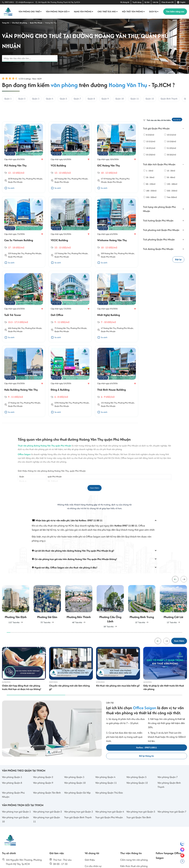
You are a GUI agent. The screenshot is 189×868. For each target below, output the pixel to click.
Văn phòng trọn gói (58, 12)
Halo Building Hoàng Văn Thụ (21, 401)
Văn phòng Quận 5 (136, 795)
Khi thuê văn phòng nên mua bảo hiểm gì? (118, 704)
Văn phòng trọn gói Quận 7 (172, 830)
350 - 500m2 (150, 197)
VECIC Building (59, 252)
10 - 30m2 (170, 171)
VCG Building (58, 177)
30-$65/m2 (170, 155)
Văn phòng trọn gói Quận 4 (110, 830)
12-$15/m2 (149, 141)
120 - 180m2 (171, 184)
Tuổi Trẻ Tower (13, 326)
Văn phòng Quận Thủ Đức (109, 811)
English (181, 2)
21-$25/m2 (170, 148)
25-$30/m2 (149, 155)
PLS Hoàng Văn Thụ (15, 177)
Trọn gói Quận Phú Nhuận (109, 836)
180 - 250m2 (150, 191)
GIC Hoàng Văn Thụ (109, 177)
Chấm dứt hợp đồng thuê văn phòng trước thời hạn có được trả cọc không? (22, 706)
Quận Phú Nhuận (15, 193)
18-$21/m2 (149, 148)
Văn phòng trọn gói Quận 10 (15, 838)
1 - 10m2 (148, 171)
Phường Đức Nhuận (33, 340)
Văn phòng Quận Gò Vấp (77, 811)
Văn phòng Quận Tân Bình (47, 811)
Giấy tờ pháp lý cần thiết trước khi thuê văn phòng (164, 706)
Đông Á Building (60, 401)
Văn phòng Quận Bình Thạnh (169, 803)
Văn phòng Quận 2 (43, 795)
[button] (184, 595)
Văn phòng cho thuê (30, 12)
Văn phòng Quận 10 (75, 801)
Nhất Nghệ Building (109, 326)
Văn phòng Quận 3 (74, 795)
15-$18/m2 (170, 141)
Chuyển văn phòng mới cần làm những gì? (69, 706)
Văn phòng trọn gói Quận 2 (47, 830)
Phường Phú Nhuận (34, 190)
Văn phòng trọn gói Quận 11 (47, 838)
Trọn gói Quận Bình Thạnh (78, 836)
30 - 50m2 (149, 177)
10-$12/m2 (170, 135)
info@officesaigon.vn (26, 2)
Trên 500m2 (171, 197)
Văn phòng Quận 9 (43, 801)
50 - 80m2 (170, 177)
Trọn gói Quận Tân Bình (139, 836)
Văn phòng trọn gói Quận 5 (141, 830)
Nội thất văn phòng (134, 12)
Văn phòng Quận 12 (137, 801)
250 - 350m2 (171, 191)
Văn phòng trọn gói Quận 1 (16, 830)
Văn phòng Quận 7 (168, 795)
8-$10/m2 (149, 135)
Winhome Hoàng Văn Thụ (112, 252)
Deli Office (57, 326)
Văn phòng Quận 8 (12, 801)
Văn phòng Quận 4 (105, 795)
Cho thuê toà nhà (108, 12)
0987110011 (9, 2)
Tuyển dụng (137, 2)
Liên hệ (155, 2)
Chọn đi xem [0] (168, 2)
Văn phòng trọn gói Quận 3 (79, 830)
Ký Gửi (147, 2)
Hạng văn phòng (84, 12)
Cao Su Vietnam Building (19, 252)
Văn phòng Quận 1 (12, 795)
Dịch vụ (154, 12)
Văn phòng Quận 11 (106, 801)
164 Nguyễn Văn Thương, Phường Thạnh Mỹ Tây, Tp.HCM (59, 2)
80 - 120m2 (149, 184)
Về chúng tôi (125, 2)
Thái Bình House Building (111, 401)
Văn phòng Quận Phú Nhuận (13, 813)
